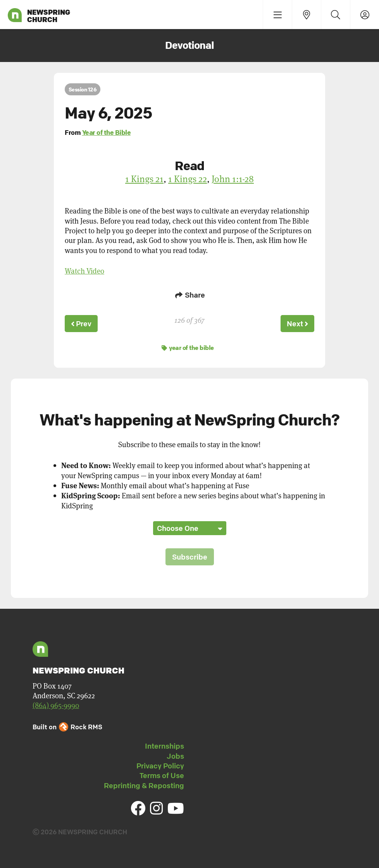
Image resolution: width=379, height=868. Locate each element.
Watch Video (84, 271)
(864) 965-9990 (56, 704)
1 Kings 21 (144, 179)
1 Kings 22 (188, 179)
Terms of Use (162, 774)
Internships (165, 745)
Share (189, 295)
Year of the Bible (107, 132)
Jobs (175, 755)
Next (297, 323)
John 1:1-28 (233, 179)
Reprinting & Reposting (144, 784)
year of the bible (188, 346)
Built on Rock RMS (67, 726)
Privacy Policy (160, 765)
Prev (82, 323)
